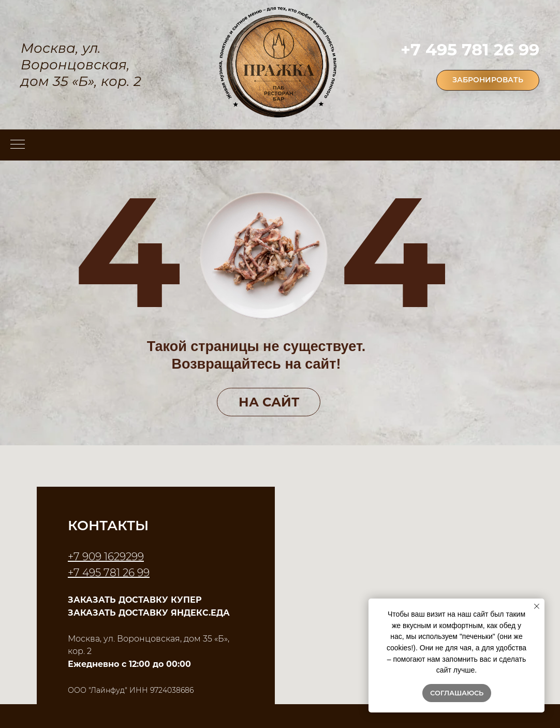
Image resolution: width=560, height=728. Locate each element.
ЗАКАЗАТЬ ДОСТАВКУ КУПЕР (135, 600)
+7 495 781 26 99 (470, 49)
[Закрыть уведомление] (537, 606)
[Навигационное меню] (18, 145)
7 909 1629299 (109, 557)
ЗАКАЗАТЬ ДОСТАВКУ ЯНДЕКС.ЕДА (149, 613)
